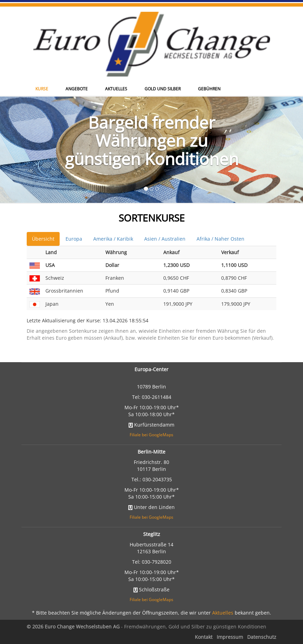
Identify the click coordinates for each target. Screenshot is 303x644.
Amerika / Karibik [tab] (113, 239)
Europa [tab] (74, 239)
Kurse (42, 56)
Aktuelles (116, 56)
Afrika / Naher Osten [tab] (220, 239)
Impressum (230, 637)
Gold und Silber (163, 56)
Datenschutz (262, 637)
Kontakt (204, 637)
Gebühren (209, 56)
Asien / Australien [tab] (165, 239)
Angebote (77, 56)
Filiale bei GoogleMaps (151, 435)
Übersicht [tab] (43, 239)
